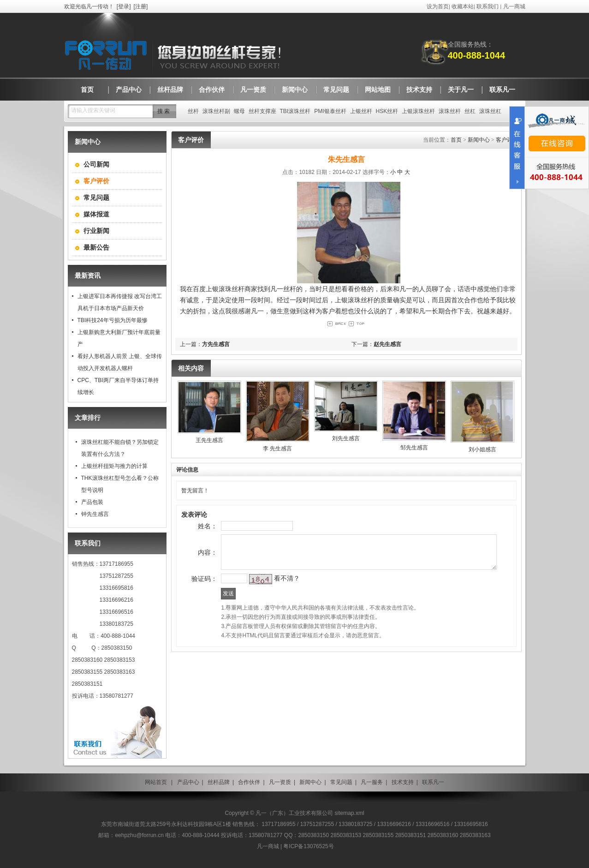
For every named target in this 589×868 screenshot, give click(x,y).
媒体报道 (96, 214)
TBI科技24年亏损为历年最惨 (113, 320)
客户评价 (507, 140)
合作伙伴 (249, 782)
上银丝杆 (361, 111)
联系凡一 (433, 782)
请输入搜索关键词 (93, 110)
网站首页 (156, 782)
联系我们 (488, 6)
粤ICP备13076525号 (308, 846)
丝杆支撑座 (262, 111)
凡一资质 (280, 782)
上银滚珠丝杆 (418, 111)
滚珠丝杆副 (216, 111)
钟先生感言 (95, 514)
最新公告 (96, 247)
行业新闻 (96, 231)
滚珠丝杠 (490, 111)
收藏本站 (463, 6)
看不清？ (270, 598)
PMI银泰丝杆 (330, 111)
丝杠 (470, 111)
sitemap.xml (350, 813)
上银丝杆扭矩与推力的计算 (114, 466)
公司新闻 (96, 164)
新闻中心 (479, 140)
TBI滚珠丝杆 (295, 111)
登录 (124, 6)
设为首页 (438, 6)
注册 (141, 6)
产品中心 (188, 782)
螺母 (239, 111)
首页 (456, 140)
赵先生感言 (387, 344)
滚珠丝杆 (450, 111)
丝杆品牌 (219, 782)
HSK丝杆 (387, 111)
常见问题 (96, 198)
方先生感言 (216, 344)
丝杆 (193, 111)
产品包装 (92, 502)
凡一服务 (372, 782)
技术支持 (403, 782)
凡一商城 (514, 6)
